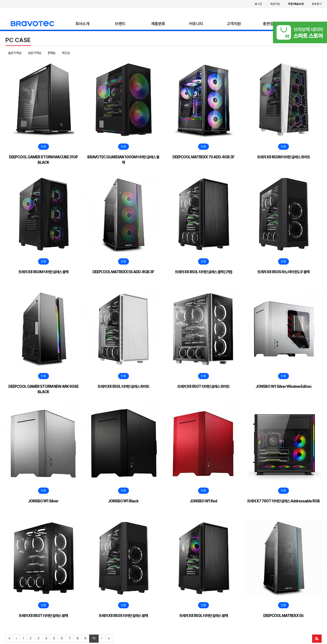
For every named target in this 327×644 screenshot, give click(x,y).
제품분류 (158, 24)
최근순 (66, 53)
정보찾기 (317, 4)
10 (94, 638)
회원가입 (275, 4)
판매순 (52, 53)
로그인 (258, 4)
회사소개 (82, 24)
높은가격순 (15, 53)
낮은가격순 (35, 53)
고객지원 (234, 24)
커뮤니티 (196, 24)
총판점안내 (272, 24)
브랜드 (120, 24)
